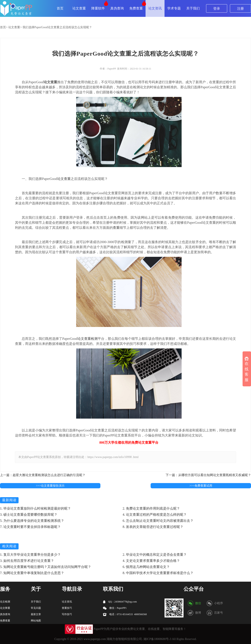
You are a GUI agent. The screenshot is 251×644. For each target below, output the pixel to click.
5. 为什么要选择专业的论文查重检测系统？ (32, 521)
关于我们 (193, 8)
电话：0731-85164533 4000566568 (125, 614)
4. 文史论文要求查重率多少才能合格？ (151, 561)
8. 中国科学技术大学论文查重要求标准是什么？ (158, 573)
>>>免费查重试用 (201, 486)
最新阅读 (9, 500)
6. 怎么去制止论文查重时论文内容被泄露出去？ (158, 521)
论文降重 (5, 608)
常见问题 (36, 608)
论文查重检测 (88, 339)
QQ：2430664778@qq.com (120, 602)
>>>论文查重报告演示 (50, 486)
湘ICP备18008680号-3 (157, 639)
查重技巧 (67, 608)
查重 (116, 228)
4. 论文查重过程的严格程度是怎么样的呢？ (155, 515)
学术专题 (174, 8)
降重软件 (98, 8)
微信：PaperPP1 (115, 608)
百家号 (219, 613)
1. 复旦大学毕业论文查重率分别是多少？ (30, 555)
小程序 (219, 603)
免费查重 (136, 8)
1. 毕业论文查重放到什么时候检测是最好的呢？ (35, 508)
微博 (198, 613)
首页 (60, 8)
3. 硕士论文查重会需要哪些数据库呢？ (29, 515)
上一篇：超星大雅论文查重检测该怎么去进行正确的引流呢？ (43, 475)
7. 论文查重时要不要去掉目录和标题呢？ (30, 527)
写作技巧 (67, 614)
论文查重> (15, 27)
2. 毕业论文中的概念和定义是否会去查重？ (155, 555)
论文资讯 (155, 8)
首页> (4, 27)
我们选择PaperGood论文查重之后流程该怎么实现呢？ (57, 27)
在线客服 (247, 369)
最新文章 (36, 614)
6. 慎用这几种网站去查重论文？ (146, 567)
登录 (217, 9)
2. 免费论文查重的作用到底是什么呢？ (151, 508)
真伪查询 (117, 8)
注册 (240, 9)
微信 (198, 603)
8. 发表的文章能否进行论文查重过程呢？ (153, 527)
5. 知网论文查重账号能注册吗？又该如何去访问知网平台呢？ (46, 567)
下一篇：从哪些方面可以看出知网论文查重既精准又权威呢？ (208, 475)
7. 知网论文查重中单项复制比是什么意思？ (32, 573)
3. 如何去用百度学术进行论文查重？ (27, 561)
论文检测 (5, 602)
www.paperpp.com (95, 639)
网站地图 (36, 621)
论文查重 (79, 8)
